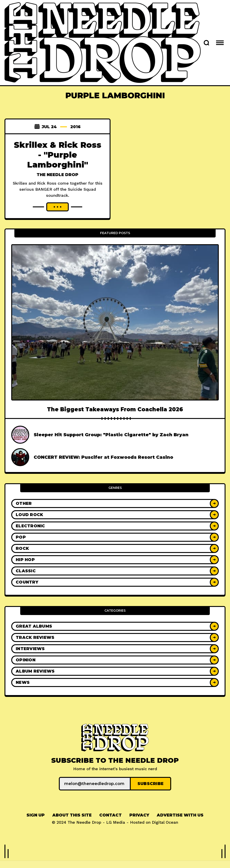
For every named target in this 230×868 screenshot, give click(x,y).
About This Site (72, 825)
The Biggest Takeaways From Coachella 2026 (115, 419)
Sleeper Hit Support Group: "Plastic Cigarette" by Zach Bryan (111, 445)
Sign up (36, 825)
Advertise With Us (180, 825)
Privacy (139, 825)
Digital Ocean (165, 832)
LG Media (116, 832)
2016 (75, 127)
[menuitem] (36, 825)
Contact (111, 825)
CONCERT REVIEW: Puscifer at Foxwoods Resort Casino (103, 467)
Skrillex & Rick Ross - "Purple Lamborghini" (58, 155)
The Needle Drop (57, 175)
